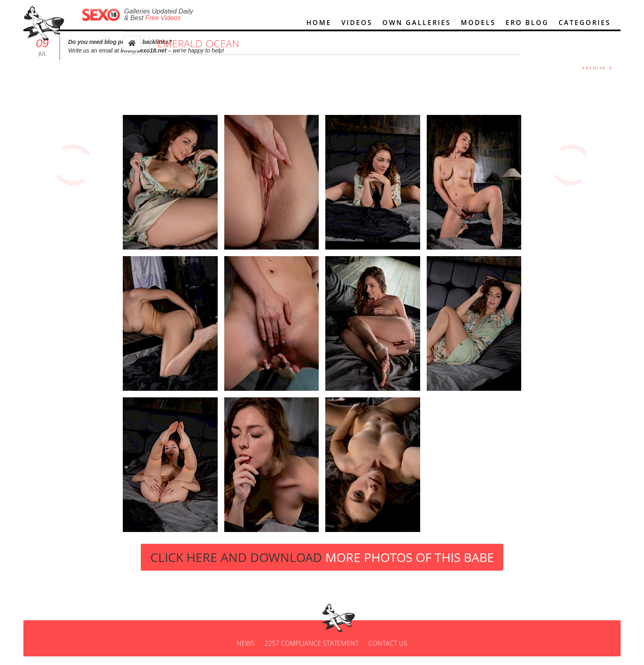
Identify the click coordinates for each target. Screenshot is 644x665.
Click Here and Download (322, 566)
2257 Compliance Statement (312, 652)
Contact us (388, 652)
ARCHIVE (594, 77)
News (246, 652)
